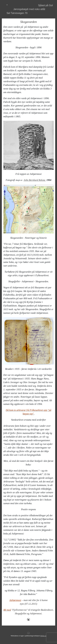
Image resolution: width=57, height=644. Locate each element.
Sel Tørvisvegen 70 (17, 13)
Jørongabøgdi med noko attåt (29, 9)
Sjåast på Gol (45, 5)
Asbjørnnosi (15, 600)
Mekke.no (43, 636)
